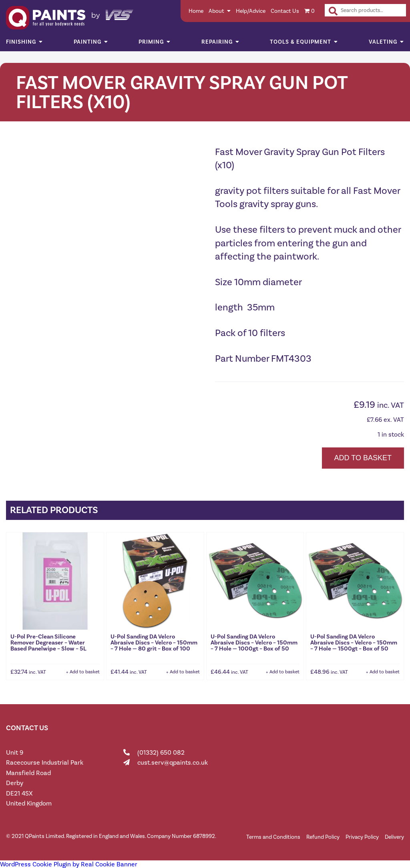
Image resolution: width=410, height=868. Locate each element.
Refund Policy (323, 837)
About (216, 11)
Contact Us (285, 11)
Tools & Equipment (300, 42)
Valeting (383, 42)
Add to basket (363, 458)
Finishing (21, 42)
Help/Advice (251, 11)
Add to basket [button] (85, 672)
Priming (151, 42)
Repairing (217, 42)
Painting (87, 42)
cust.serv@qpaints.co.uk (173, 762)
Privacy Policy (362, 837)
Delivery (394, 837)
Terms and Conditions (273, 837)
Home (196, 11)
